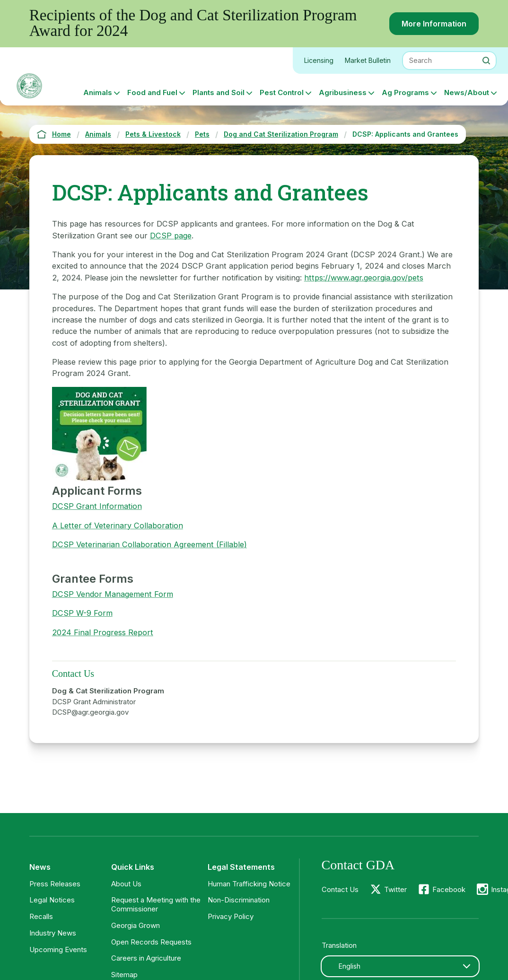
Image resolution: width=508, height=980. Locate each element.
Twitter (395, 889)
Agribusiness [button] (343, 92)
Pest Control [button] (282, 92)
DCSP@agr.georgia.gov (90, 712)
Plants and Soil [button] (219, 92)
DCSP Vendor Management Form (113, 594)
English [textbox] (350, 966)
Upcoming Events (58, 949)
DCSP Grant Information (97, 506)
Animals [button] (98, 92)
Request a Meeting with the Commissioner (156, 904)
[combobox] (400, 966)
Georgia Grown (136, 925)
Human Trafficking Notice (249, 884)
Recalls (41, 916)
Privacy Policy (231, 916)
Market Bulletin (368, 60)
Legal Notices (52, 900)
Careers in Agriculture (146, 958)
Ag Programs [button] (405, 92)
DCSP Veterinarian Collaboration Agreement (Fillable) (149, 544)
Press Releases (55, 884)
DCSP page (171, 236)
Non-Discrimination (239, 900)
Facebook (449, 889)
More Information (434, 24)
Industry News (53, 933)
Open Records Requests (151, 942)
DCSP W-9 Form (82, 613)
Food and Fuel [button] (152, 92)
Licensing (319, 60)
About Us (126, 884)
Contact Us (340, 889)
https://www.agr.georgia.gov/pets (364, 278)
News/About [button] (467, 92)
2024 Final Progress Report (103, 632)
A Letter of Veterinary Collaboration (118, 525)
